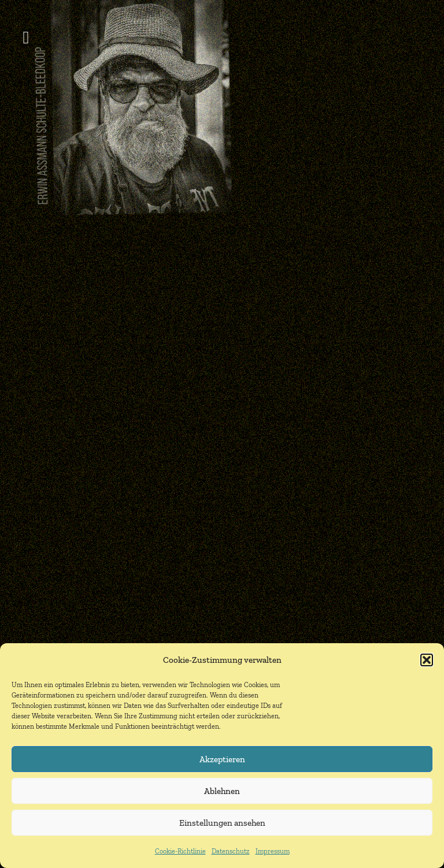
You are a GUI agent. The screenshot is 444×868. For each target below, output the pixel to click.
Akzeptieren (222, 759)
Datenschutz (231, 851)
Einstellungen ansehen (222, 823)
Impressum (273, 851)
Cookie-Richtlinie (180, 851)
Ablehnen (222, 791)
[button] (427, 660)
